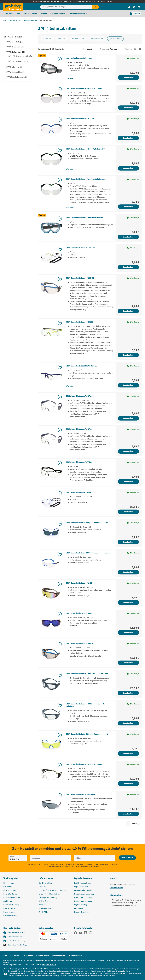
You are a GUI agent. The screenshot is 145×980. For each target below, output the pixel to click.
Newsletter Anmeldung (83, 898)
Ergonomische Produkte (83, 890)
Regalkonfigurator (81, 887)
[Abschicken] (127, 858)
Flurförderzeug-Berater (83, 883)
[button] (90, 879)
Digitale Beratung (83, 878)
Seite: (84, 49)
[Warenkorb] (139, 7)
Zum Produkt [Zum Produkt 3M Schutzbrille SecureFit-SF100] (128, 418)
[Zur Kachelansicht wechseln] (140, 49)
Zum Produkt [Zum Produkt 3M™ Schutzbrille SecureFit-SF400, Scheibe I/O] (128, 168)
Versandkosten (40, 960)
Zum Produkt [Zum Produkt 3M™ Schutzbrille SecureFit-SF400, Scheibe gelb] (128, 207)
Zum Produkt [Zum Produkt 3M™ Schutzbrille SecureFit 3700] (128, 355)
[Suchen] (96, 7)
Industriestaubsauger (12, 898)
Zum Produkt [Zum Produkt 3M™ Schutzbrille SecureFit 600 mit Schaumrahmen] (128, 693)
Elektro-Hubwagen (11, 890)
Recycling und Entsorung (84, 894)
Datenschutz (28, 955)
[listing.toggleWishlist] (60, 59)
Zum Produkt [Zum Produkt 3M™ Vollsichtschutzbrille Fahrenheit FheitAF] (128, 237)
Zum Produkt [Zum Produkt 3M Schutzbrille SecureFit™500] (128, 482)
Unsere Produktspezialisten (50, 894)
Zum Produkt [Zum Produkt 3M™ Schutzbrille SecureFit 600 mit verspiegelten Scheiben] (128, 723)
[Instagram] (91, 933)
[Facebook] (76, 933)
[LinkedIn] (86, 933)
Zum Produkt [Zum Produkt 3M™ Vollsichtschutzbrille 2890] (128, 78)
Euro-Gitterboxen (10, 894)
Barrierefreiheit (43, 955)
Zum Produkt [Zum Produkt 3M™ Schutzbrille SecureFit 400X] (128, 602)
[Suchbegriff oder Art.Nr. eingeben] (66, 7)
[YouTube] (81, 933)
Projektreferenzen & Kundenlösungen (53, 890)
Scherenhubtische (10, 916)
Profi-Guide (79, 909)
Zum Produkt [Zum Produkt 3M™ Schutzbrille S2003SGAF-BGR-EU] (128, 385)
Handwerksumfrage (82, 912)
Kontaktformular (116, 888)
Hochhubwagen (9, 883)
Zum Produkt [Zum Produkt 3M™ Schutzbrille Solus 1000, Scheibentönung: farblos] (128, 572)
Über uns (42, 887)
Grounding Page (59, 955)
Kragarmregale (9, 912)
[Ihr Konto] (129, 7)
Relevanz (115, 49)
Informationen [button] (46, 878)
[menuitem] (129, 7)
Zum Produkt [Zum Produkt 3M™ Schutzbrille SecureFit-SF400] (128, 138)
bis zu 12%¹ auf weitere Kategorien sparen (96, 2)
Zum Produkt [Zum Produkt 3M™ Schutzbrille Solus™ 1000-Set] (128, 267)
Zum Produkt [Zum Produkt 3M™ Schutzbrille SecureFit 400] (128, 633)
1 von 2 (91, 49)
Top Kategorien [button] (11, 878)
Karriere (42, 905)
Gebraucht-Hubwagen (12, 905)
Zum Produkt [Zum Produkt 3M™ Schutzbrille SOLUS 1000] (128, 512)
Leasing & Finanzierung (48, 898)
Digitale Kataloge (81, 905)
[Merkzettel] (134, 7)
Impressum (15, 955)
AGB (5, 955)
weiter (135, 824)
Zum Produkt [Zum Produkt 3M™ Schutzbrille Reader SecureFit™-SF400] (128, 108)
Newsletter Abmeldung (83, 901)
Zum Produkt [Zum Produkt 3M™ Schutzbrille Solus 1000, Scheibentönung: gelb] (128, 753)
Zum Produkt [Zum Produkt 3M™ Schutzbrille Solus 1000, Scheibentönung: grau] (128, 542)
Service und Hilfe (45, 883)
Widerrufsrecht (45, 901)
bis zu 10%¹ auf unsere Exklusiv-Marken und (62, 2)
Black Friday (44, 912)
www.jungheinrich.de (49, 965)
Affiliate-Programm (46, 909)
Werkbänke (8, 887)
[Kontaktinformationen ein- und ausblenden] (6, 974)
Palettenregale (9, 909)
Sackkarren (8, 901)
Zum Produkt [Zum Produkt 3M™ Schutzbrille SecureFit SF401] (128, 311)
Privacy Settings (75, 955)
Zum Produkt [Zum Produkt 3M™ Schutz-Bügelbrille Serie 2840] (128, 814)
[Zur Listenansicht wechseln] (135, 49)
